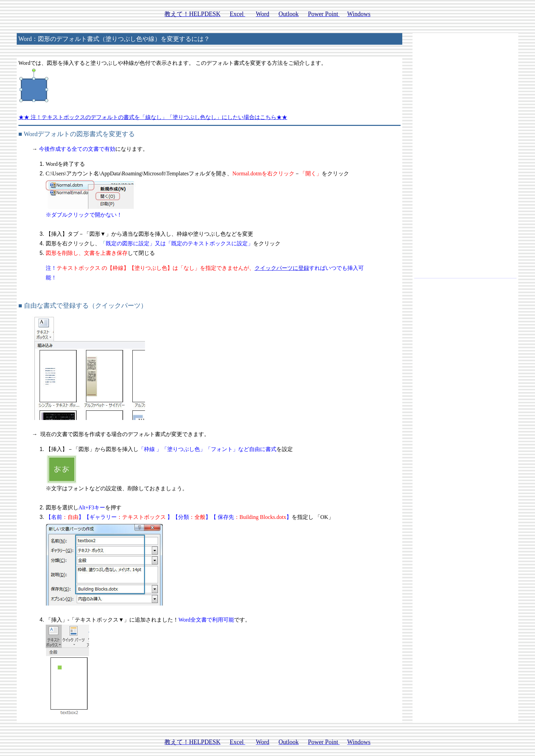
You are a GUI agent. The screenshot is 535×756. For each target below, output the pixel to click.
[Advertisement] (465, 159)
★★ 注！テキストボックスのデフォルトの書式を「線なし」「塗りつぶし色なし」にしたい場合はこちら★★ (153, 117)
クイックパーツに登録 (282, 268)
